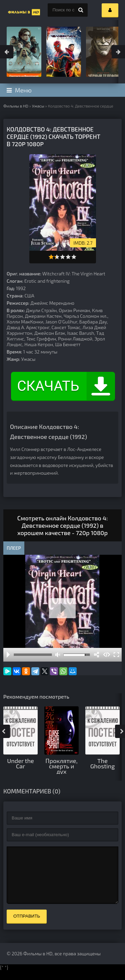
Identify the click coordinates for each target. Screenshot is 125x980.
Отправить (27, 926)
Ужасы (38, 106)
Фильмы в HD (16, 106)
